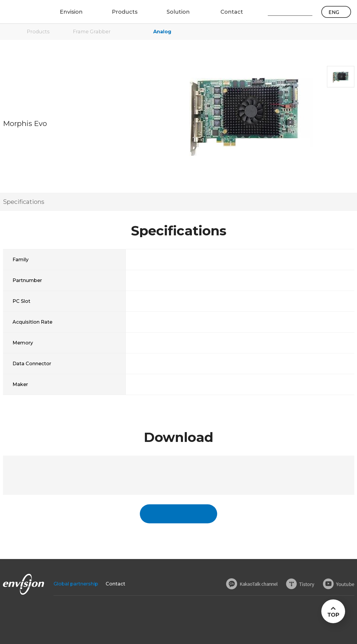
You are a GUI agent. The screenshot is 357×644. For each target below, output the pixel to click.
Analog (162, 32)
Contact (115, 584)
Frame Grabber (92, 32)
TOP (333, 615)
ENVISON (21, 12)
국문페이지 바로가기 (179, 514)
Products (38, 32)
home (6, 32)
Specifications (24, 202)
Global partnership (76, 584)
